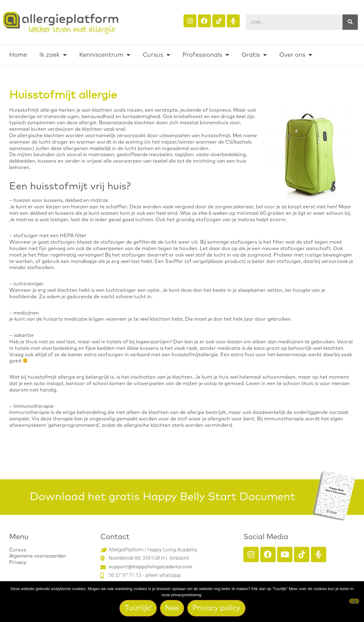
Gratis (254, 55)
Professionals (206, 55)
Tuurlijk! (139, 609)
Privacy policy (218, 609)
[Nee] (354, 602)
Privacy (18, 562)
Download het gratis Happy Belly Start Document (163, 497)
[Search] (350, 22)
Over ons (296, 55)
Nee (173, 609)
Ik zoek (53, 55)
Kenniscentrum (105, 55)
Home (18, 55)
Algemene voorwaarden (38, 556)
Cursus (157, 55)
